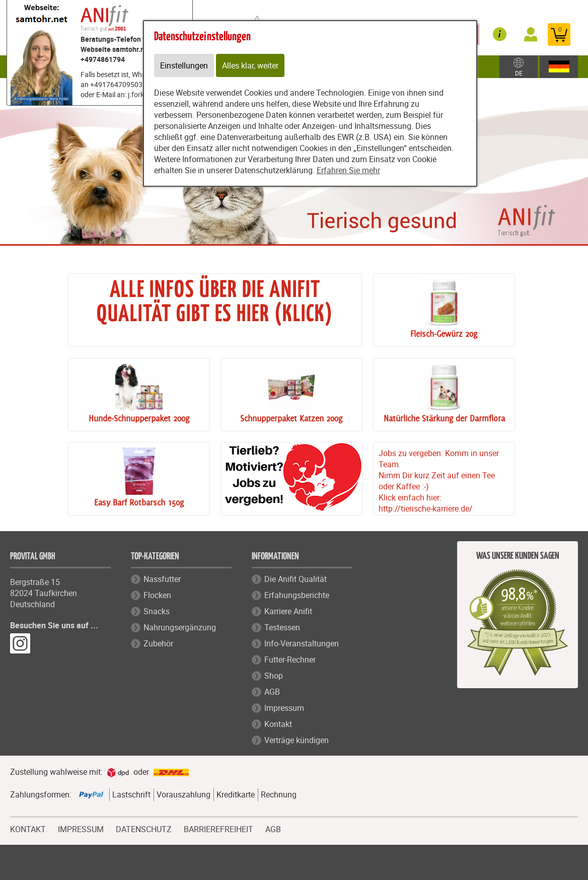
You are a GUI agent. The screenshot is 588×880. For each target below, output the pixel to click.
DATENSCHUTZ (144, 828)
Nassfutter (162, 579)
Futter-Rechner (290, 659)
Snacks (157, 611)
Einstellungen (184, 65)
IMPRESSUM (81, 828)
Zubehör (158, 643)
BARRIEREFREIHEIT (218, 828)
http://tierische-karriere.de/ (426, 508)
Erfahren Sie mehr (348, 170)
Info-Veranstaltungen (302, 643)
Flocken (157, 595)
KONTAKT (28, 828)
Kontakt (278, 724)
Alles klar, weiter (250, 65)
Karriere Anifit (288, 611)
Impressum (284, 708)
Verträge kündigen (297, 740)
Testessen (282, 627)
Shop (274, 676)
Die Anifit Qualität (296, 579)
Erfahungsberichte (297, 595)
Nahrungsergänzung (180, 627)
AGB (272, 692)
